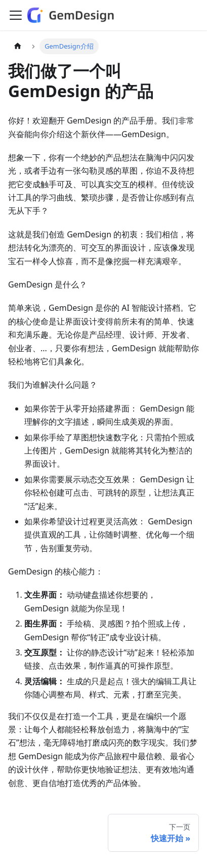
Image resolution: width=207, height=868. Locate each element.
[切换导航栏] (16, 15)
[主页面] (18, 46)
